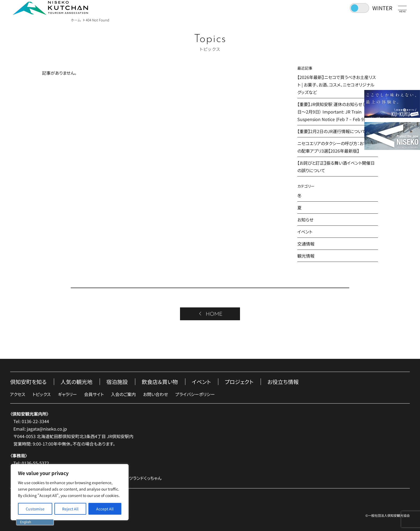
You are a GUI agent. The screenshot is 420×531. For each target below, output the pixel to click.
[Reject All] (70, 509)
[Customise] (35, 509)
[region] (70, 492)
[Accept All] (105, 509)
